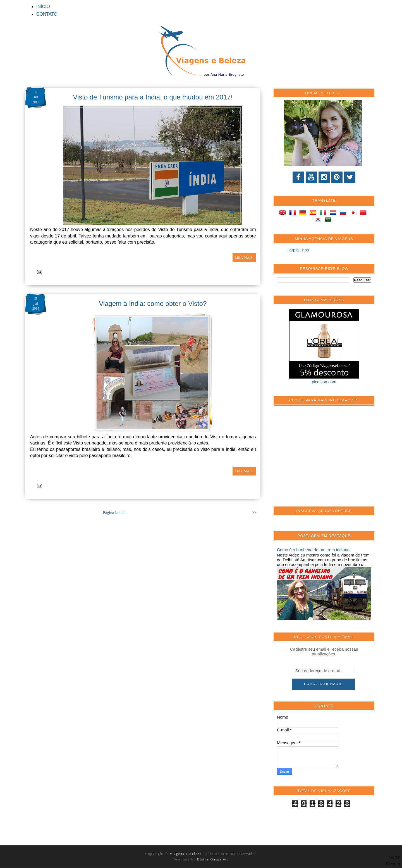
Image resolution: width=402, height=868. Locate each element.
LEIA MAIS (244, 257)
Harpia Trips (298, 250)
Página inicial (114, 513)
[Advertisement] (319, 459)
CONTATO (47, 14)
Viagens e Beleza (186, 854)
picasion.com (324, 382)
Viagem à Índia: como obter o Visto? (153, 304)
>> (254, 512)
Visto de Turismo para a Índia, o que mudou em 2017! (153, 97)
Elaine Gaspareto (213, 859)
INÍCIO (43, 7)
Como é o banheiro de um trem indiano (313, 550)
